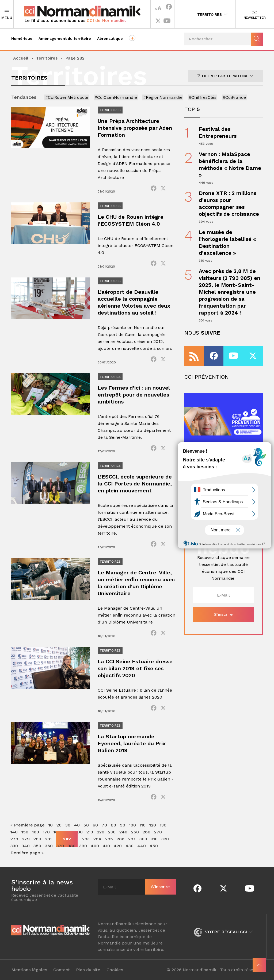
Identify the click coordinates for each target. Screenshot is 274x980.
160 (36, 832)
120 (153, 825)
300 (143, 839)
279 (26, 839)
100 (132, 825)
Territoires (212, 14)
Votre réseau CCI (223, 932)
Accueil (21, 58)
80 (113, 825)
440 (142, 846)
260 (146, 832)
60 (95, 825)
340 (26, 846)
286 (121, 839)
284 (97, 839)
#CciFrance (234, 97)
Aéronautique (110, 38)
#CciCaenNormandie (116, 97)
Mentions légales (29, 970)
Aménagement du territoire (65, 38)
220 (101, 832)
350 (37, 846)
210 (90, 832)
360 (49, 846)
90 (123, 825)
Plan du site (88, 970)
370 (60, 846)
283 (86, 839)
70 (104, 825)
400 (95, 846)
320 (165, 839)
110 (143, 825)
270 (158, 832)
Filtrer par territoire (225, 76)
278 (14, 839)
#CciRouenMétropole (67, 97)
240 (123, 832)
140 (14, 832)
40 (77, 825)
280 (37, 839)
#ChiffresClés (203, 97)
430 (130, 846)
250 (135, 832)
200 (79, 832)
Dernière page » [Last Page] (27, 853)
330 (14, 846)
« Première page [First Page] (28, 825)
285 (109, 839)
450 (154, 846)
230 (112, 832)
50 (86, 825)
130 (163, 825)
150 (25, 832)
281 (48, 839)
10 (51, 825)
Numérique (22, 38)
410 (106, 846)
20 (59, 825)
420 (118, 846)
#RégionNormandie (163, 97)
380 (72, 846)
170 (46, 832)
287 (132, 839)
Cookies (115, 970)
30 (68, 825)
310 (154, 839)
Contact (62, 970)
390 (83, 846)
